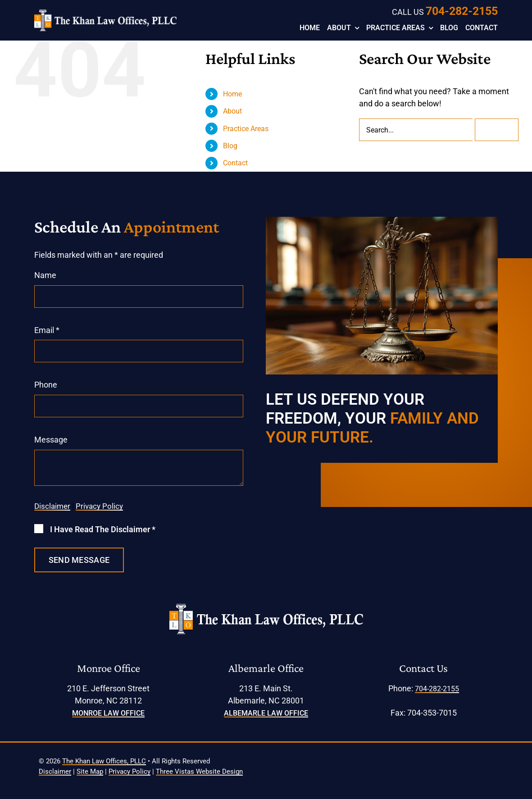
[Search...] (416, 130)
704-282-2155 (462, 11)
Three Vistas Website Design (199, 772)
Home (232, 94)
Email (47, 330)
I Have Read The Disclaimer (103, 529)
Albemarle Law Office (266, 713)
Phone (46, 385)
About (232, 111)
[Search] (497, 130)
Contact (235, 163)
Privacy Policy (99, 506)
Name (45, 275)
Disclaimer (52, 506)
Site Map (90, 772)
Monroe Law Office (108, 713)
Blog (230, 146)
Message (51, 440)
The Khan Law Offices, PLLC (104, 761)
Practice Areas (246, 129)
